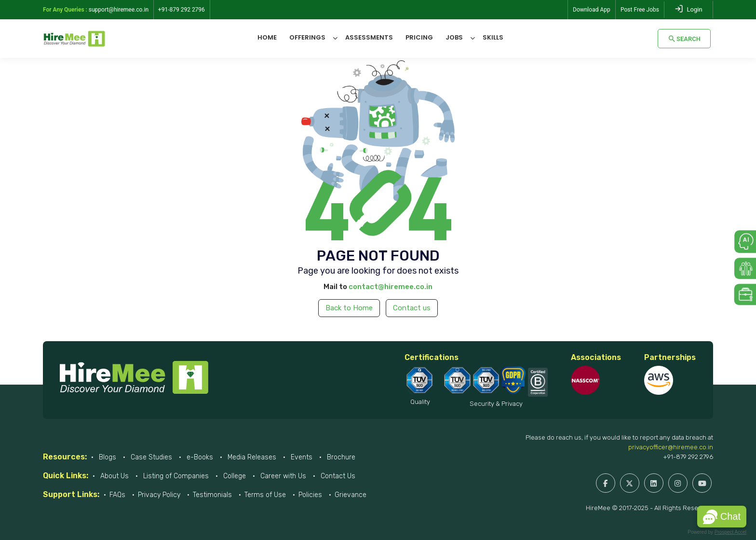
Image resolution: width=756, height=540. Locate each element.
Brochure (340, 457)
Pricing (419, 37)
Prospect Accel (730, 532)
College (234, 476)
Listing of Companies (175, 476)
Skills (493, 37)
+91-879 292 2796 (688, 457)
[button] (722, 517)
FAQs (117, 495)
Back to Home (349, 308)
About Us (114, 476)
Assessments (369, 37)
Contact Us (337, 476)
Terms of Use (265, 495)
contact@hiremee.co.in (391, 287)
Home (267, 37)
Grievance (351, 495)
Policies (310, 495)
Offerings (307, 37)
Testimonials (212, 495)
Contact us (412, 308)
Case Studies (150, 457)
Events (301, 457)
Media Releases (251, 457)
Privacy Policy (159, 495)
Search (684, 39)
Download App (592, 10)
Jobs (454, 37)
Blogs (107, 457)
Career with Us (282, 476)
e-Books (199, 457)
